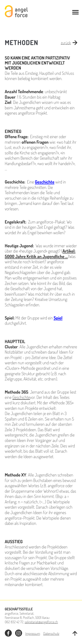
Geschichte (21, 397)
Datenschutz (51, 634)
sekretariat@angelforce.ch (41, 622)
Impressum (33, 634)
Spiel (58, 318)
